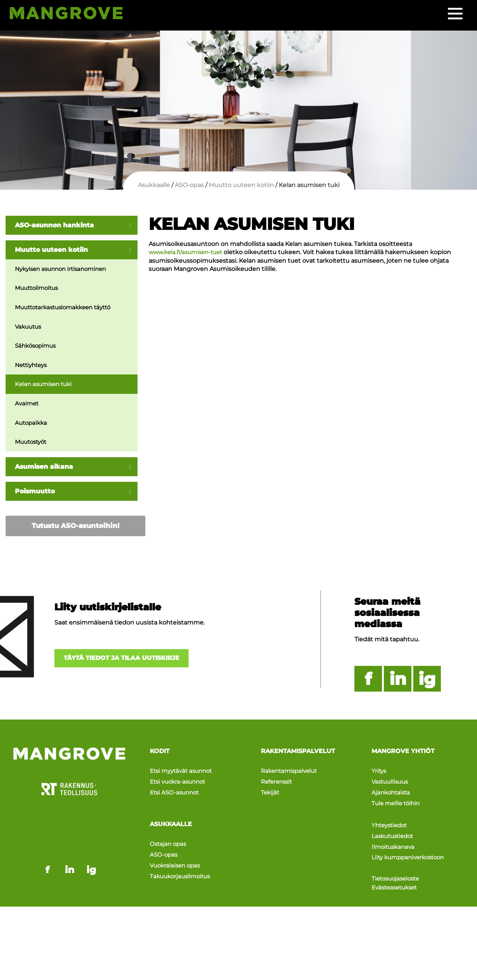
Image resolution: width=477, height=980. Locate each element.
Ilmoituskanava (394, 835)
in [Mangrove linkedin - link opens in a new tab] (70, 836)
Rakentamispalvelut (291, 774)
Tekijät (271, 791)
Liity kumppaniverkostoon (411, 843)
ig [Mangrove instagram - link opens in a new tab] (91, 836)
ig (427, 683)
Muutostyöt (32, 445)
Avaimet (27, 406)
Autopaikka (32, 425)
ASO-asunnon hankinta (57, 225)
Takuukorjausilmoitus (182, 865)
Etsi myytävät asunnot (184, 774)
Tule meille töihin (397, 799)
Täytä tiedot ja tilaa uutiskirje (127, 663)
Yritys (379, 774)
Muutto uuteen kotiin (53, 250)
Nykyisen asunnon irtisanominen (64, 269)
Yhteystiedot (391, 818)
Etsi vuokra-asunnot (180, 782)
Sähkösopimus (37, 347)
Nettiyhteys (33, 367)
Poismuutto (36, 495)
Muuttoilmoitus (38, 289)
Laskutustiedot (394, 827)
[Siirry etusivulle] (72, 15)
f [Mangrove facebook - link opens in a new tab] (47, 836)
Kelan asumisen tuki (45, 387)
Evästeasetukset (397, 872)
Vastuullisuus (391, 782)
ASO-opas (164, 848)
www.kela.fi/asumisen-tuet (188, 252)
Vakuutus (29, 328)
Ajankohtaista (392, 791)
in (398, 683)
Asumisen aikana (46, 470)
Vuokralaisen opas (177, 856)
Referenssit (278, 782)
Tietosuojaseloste (397, 863)
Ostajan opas (169, 839)
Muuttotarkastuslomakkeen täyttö (67, 308)
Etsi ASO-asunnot (176, 791)
